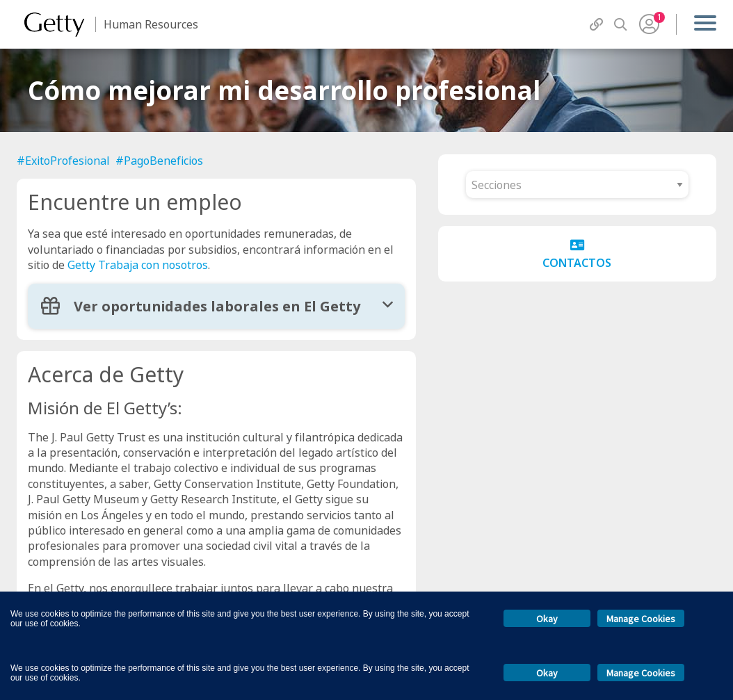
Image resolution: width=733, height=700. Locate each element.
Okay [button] (547, 619)
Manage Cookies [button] (641, 619)
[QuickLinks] (596, 25)
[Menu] (705, 24)
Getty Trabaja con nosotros (138, 265)
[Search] (621, 25)
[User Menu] (649, 24)
